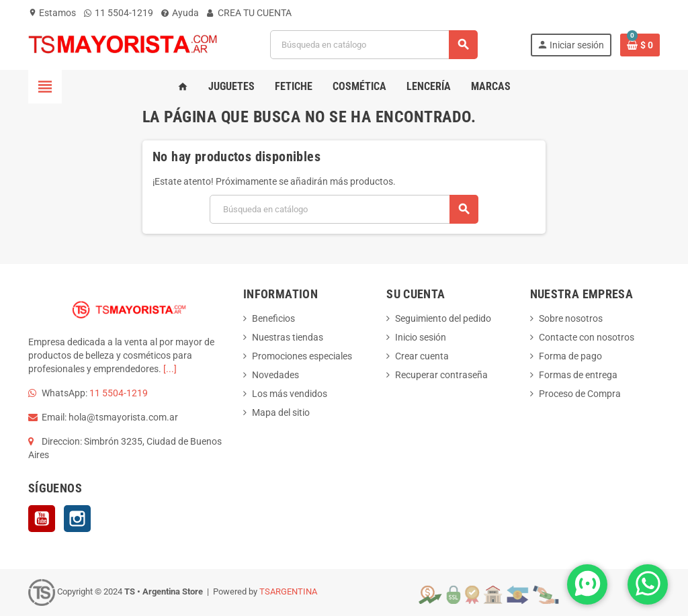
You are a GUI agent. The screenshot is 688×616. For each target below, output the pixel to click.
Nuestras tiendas (288, 337)
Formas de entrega (578, 375)
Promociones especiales (302, 356)
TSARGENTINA (288, 591)
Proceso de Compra (580, 394)
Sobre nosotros (571, 318)
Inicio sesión (421, 337)
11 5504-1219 (119, 13)
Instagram (77, 519)
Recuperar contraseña (441, 375)
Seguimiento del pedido (443, 318)
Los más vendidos (290, 394)
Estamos (52, 13)
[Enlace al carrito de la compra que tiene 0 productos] (640, 45)
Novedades (275, 375)
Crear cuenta (422, 356)
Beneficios (273, 318)
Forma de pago (570, 356)
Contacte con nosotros (587, 337)
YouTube (42, 519)
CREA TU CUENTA (249, 13)
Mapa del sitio (281, 412)
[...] (170, 369)
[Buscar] (374, 45)
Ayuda (180, 13)
